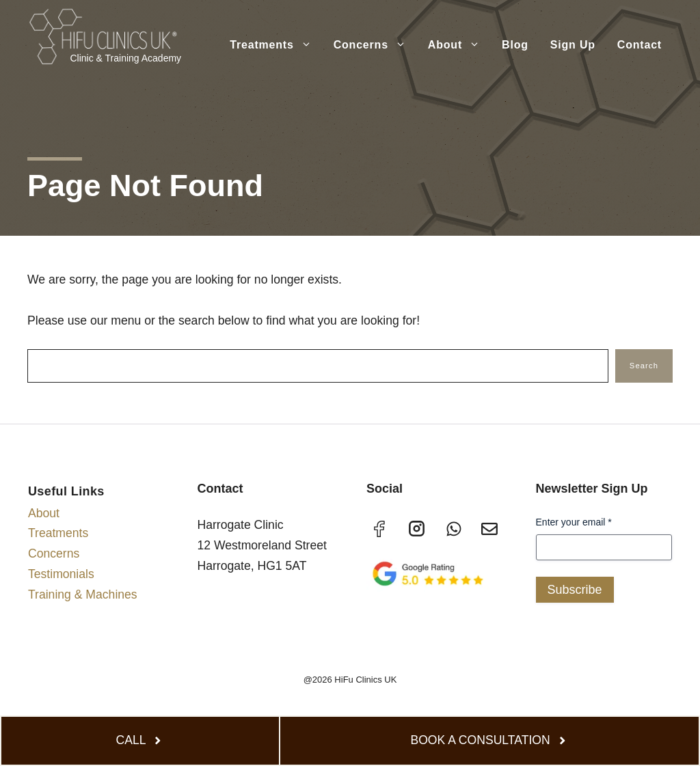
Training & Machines (83, 594)
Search (644, 366)
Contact (640, 45)
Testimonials (61, 574)
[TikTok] (454, 529)
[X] (490, 529)
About (459, 45)
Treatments (276, 45)
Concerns (375, 45)
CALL (131, 740)
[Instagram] (417, 529)
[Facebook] (380, 529)
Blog (515, 45)
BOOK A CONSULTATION (480, 740)
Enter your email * (574, 522)
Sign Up (573, 45)
